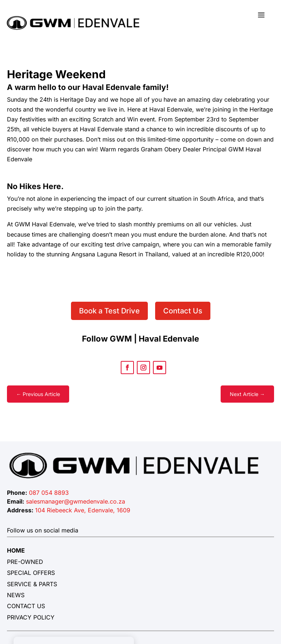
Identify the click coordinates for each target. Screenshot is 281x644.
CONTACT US (26, 606)
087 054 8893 (49, 493)
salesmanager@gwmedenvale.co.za (76, 501)
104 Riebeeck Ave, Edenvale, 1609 (83, 510)
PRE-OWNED (25, 562)
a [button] (261, 16)
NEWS (16, 595)
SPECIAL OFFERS (31, 573)
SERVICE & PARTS (32, 584)
